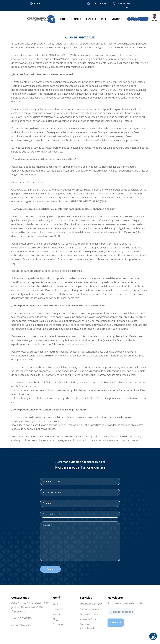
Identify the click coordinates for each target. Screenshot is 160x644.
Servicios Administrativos (89, 626)
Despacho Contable (91, 604)
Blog (104, 19)
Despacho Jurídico (90, 614)
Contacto (117, 19)
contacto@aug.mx (21, 625)
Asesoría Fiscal (88, 619)
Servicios (91, 19)
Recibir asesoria (135, 19)
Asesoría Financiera (91, 609)
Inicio (62, 19)
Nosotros (76, 19)
